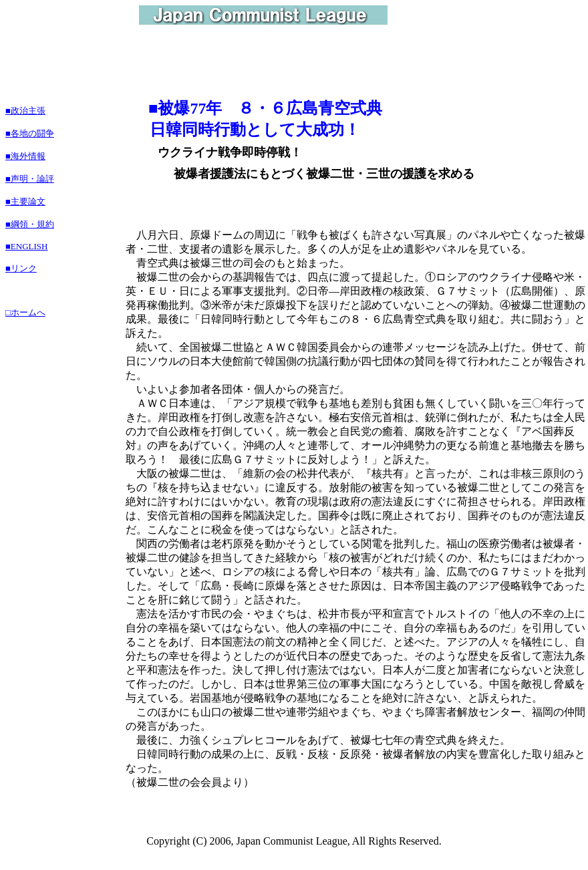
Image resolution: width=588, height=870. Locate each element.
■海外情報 (25, 156)
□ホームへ (25, 312)
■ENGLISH (26, 246)
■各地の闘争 (30, 133)
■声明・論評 (30, 179)
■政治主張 (25, 111)
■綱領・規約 (30, 224)
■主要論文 (25, 201)
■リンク (21, 268)
